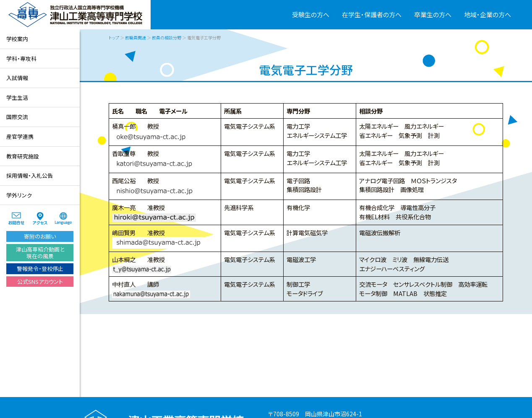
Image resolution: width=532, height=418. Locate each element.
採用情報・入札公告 (30, 175)
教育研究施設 (23, 156)
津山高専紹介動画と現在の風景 (40, 253)
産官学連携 (20, 136)
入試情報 (17, 78)
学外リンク (19, 195)
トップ (114, 38)
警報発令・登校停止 (40, 269)
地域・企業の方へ (488, 14)
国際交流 (17, 117)
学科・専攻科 (21, 58)
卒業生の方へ (433, 14)
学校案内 (17, 39)
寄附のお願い (40, 236)
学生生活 (17, 97)
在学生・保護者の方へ (372, 14)
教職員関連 (136, 38)
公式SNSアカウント (40, 282)
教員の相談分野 (167, 38)
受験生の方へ (311, 14)
